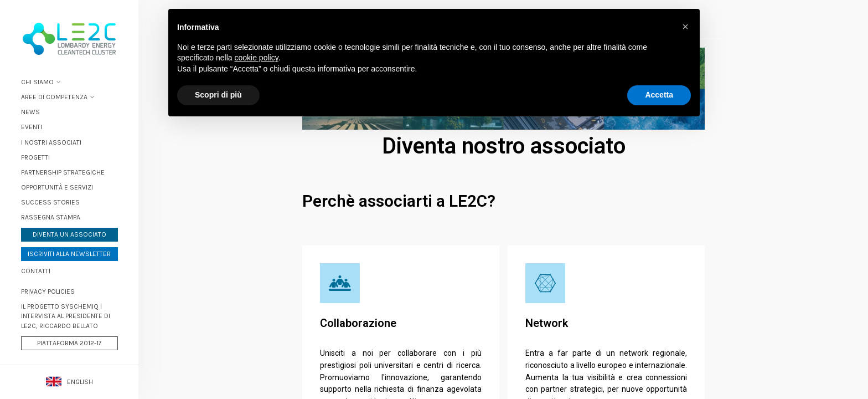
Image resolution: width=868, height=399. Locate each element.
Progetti (35, 157)
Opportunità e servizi (57, 187)
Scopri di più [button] (218, 95)
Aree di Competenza (54, 97)
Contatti (36, 271)
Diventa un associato (69, 234)
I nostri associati (51, 142)
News (30, 112)
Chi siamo (37, 82)
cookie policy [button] (257, 58)
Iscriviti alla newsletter (69, 254)
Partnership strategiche (63, 172)
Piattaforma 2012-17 (69, 343)
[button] (685, 27)
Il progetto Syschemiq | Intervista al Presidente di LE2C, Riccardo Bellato (66, 316)
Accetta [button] (659, 95)
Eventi (32, 127)
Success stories (50, 202)
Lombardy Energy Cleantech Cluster (69, 39)
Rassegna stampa (51, 217)
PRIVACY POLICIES (48, 291)
